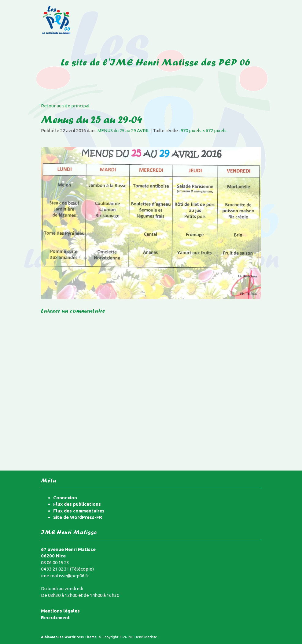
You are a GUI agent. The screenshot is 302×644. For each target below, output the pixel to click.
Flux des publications (77, 504)
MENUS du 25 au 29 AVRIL (123, 130)
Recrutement (55, 618)
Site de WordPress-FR (78, 517)
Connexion (65, 498)
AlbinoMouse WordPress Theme (69, 637)
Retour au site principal (65, 106)
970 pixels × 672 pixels (204, 130)
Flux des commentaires (79, 511)
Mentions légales (60, 611)
